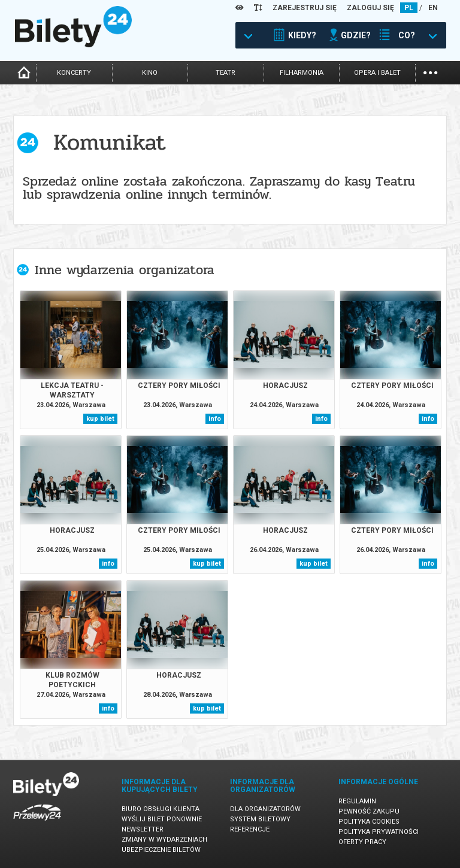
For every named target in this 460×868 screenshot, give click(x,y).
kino (150, 73)
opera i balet (377, 73)
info (215, 419)
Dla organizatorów (265, 809)
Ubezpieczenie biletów (161, 850)
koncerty (74, 73)
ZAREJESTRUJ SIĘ (305, 8)
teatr (226, 73)
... (430, 72)
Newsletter (143, 829)
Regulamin (357, 801)
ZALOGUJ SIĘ (370, 8)
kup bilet (100, 419)
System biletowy (260, 819)
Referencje (250, 829)
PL (409, 8)
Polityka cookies (369, 822)
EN (433, 8)
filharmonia (302, 73)
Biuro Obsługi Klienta (161, 809)
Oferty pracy (362, 842)
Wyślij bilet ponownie (162, 819)
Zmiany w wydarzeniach (164, 840)
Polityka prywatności (379, 832)
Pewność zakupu (369, 811)
